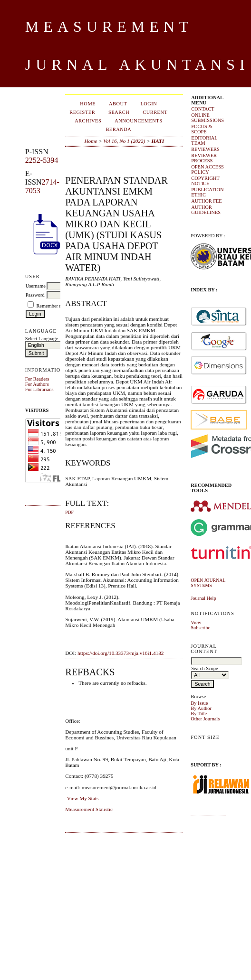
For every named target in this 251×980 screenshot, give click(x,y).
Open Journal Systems (208, 583)
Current (155, 112)
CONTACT (203, 109)
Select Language (42, 339)
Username (36, 286)
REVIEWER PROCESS (204, 158)
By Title (199, 714)
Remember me (51, 306)
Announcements (138, 121)
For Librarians (39, 389)
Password (35, 295)
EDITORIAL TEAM (204, 140)
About (118, 104)
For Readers (37, 379)
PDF (69, 513)
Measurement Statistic (89, 809)
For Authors (37, 384)
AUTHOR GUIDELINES (206, 210)
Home (88, 104)
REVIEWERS (205, 149)
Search (119, 112)
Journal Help (203, 598)
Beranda (118, 129)
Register (82, 112)
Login (149, 104)
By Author (201, 708)
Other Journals (205, 719)
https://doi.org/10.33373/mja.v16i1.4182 (121, 653)
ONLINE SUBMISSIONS (208, 118)
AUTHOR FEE (206, 201)
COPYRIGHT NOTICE (205, 181)
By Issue (199, 703)
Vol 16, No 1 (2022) (124, 141)
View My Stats (83, 798)
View (196, 622)
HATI (158, 141)
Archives (88, 121)
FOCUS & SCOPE (202, 129)
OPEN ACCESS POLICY (207, 169)
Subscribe (200, 628)
